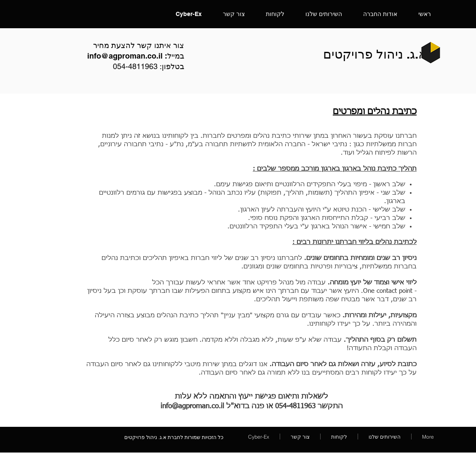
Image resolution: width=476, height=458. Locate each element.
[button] (324, 14)
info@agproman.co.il (125, 56)
